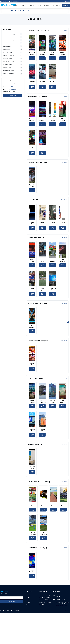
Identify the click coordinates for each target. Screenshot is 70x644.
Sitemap (27, 605)
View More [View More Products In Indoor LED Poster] (64, 200)
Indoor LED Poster (43, 605)
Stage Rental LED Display (45, 600)
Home (15, 5)
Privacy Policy (68, 611)
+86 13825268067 (13, 89)
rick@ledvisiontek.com (15, 1)
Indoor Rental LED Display (45, 597)
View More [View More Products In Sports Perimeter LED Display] (64, 482)
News (39, 5)
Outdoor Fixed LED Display (45, 602)
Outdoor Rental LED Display (45, 595)
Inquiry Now (66, 5)
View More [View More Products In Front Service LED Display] (64, 341)
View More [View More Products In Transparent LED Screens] (64, 303)
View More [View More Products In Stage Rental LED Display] (64, 96)
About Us (32, 5)
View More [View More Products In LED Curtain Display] (64, 378)
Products (23, 5)
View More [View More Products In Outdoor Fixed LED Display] (64, 162)
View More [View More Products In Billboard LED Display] (64, 237)
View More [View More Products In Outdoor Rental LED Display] (64, 30)
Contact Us (56, 5)
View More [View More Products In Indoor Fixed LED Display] (64, 548)
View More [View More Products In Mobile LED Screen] (64, 444)
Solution (47, 5)
